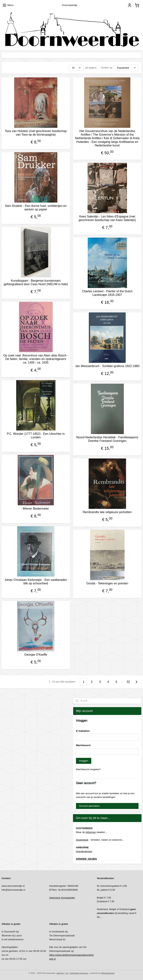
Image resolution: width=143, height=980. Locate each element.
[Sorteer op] (126, 68)
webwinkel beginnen (79, 973)
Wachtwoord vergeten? (88, 769)
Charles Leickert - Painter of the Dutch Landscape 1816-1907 (107, 293)
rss (67, 973)
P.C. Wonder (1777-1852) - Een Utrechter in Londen (36, 436)
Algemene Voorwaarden (62, 898)
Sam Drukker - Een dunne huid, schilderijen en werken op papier (36, 208)
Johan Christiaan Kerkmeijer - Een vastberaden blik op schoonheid (36, 582)
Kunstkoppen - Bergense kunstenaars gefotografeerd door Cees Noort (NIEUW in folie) (36, 283)
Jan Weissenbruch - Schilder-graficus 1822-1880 (107, 366)
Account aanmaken (89, 806)
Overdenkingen (84, 851)
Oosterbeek (82, 840)
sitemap (60, 973)
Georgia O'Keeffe (36, 655)
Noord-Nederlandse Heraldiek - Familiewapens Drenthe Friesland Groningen (107, 439)
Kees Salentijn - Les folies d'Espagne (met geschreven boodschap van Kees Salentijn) (107, 218)
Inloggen (84, 761)
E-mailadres (83, 731)
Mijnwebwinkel (108, 973)
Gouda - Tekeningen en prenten (107, 584)
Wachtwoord (83, 745)
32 (128, 682)
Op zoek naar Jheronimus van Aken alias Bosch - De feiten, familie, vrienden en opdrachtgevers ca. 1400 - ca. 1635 (36, 359)
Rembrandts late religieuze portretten (107, 512)
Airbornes (91, 832)
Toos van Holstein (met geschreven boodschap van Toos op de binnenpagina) (36, 133)
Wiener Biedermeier (36, 509)
